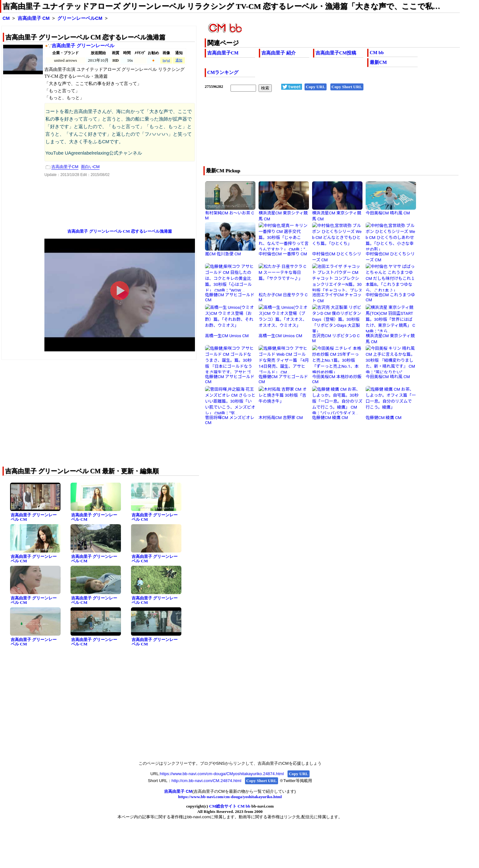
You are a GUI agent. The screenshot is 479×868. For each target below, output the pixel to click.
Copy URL (316, 87)
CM (6, 18)
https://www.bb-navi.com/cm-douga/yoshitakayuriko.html (230, 797)
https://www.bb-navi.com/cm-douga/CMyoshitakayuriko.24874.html (222, 774)
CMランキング (223, 72)
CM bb (377, 53)
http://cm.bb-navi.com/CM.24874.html (206, 781)
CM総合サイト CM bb (230, 806)
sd (168, 60)
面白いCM (90, 167)
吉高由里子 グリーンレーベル (83, 46)
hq (164, 60)
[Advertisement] (307, 133)
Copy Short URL (347, 87)
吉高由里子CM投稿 (336, 53)
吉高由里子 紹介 (279, 53)
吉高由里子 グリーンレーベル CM (34, 517)
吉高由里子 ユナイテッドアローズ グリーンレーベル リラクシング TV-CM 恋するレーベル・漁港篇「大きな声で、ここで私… (221, 6)
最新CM (378, 62)
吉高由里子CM (223, 53)
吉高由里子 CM (34, 18)
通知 (179, 60)
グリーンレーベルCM (80, 18)
